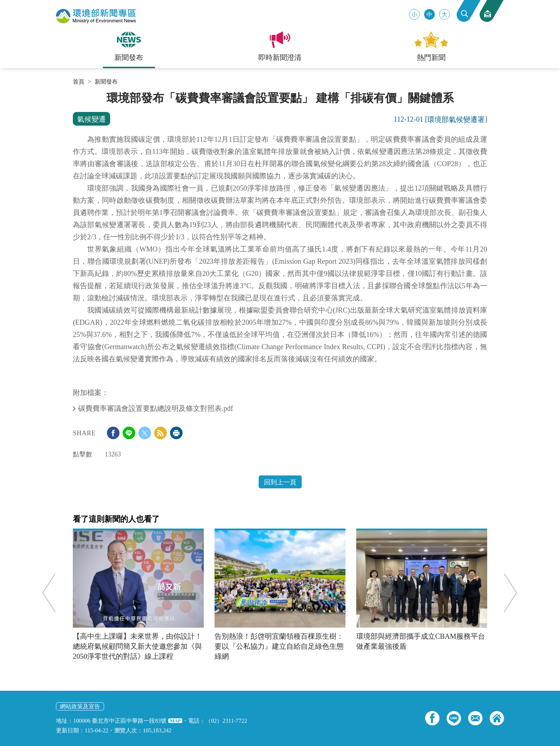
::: (75, 94)
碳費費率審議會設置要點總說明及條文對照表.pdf (157, 408)
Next (506, 593)
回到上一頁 (280, 482)
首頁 (79, 82)
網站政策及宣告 (80, 706)
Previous (53, 593)
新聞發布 (106, 82)
